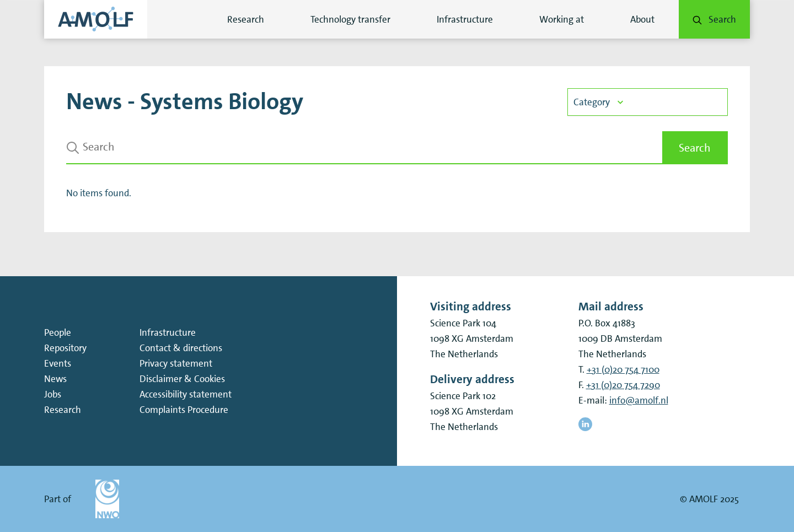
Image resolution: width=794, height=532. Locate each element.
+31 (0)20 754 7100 (623, 369)
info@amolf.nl (639, 400)
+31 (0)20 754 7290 (623, 385)
